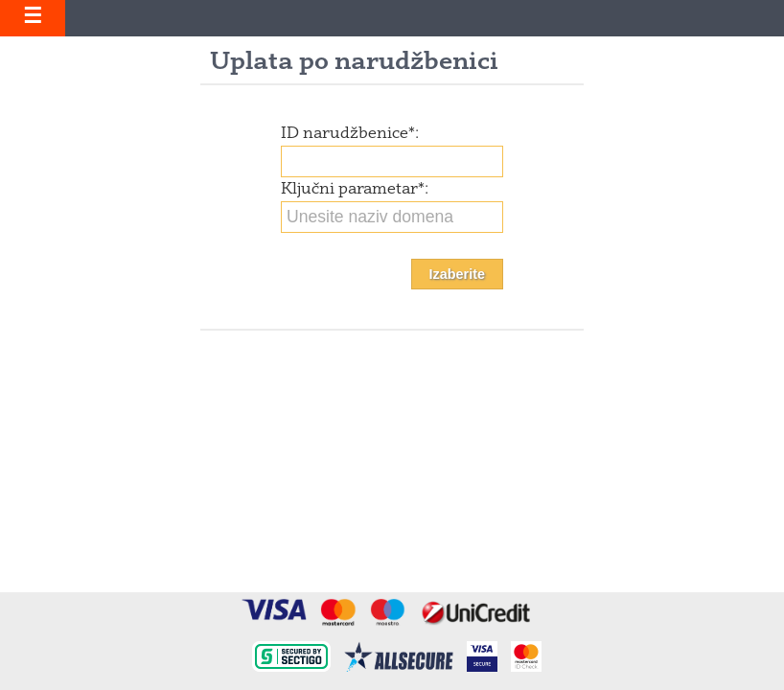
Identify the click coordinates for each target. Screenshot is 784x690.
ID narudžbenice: (350, 134)
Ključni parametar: (355, 190)
